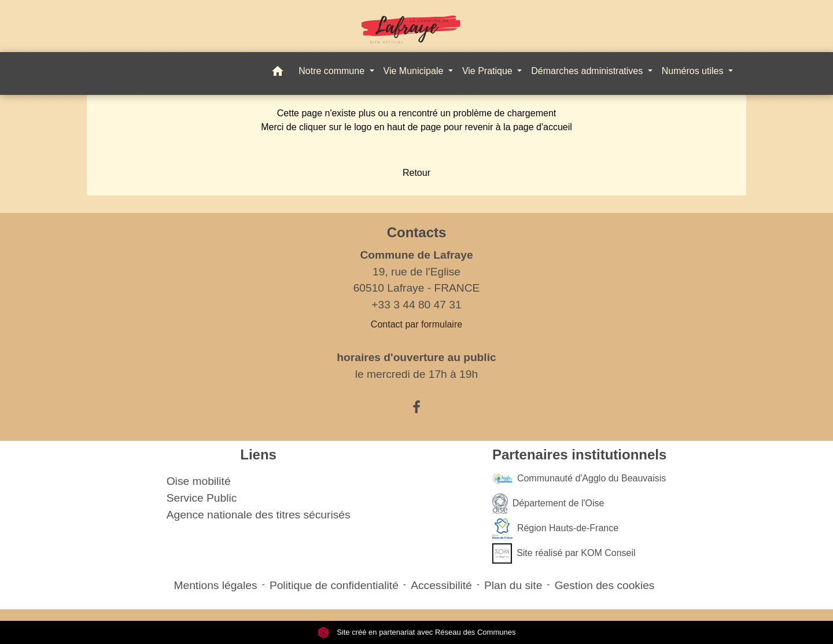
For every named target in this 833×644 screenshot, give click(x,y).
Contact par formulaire (417, 324)
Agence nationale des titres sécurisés (259, 515)
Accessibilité (441, 585)
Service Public (202, 498)
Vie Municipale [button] (415, 71)
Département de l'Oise (548, 504)
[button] (278, 73)
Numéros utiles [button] (694, 71)
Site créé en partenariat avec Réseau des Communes (417, 632)
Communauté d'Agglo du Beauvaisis (579, 479)
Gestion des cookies (605, 585)
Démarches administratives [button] (588, 71)
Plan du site (513, 585)
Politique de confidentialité (334, 585)
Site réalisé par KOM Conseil (564, 553)
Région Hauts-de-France (555, 529)
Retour (417, 173)
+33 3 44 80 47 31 (416, 305)
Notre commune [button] (333, 71)
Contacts (417, 232)
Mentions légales (216, 585)
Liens (258, 455)
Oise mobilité (199, 481)
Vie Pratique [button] (489, 71)
